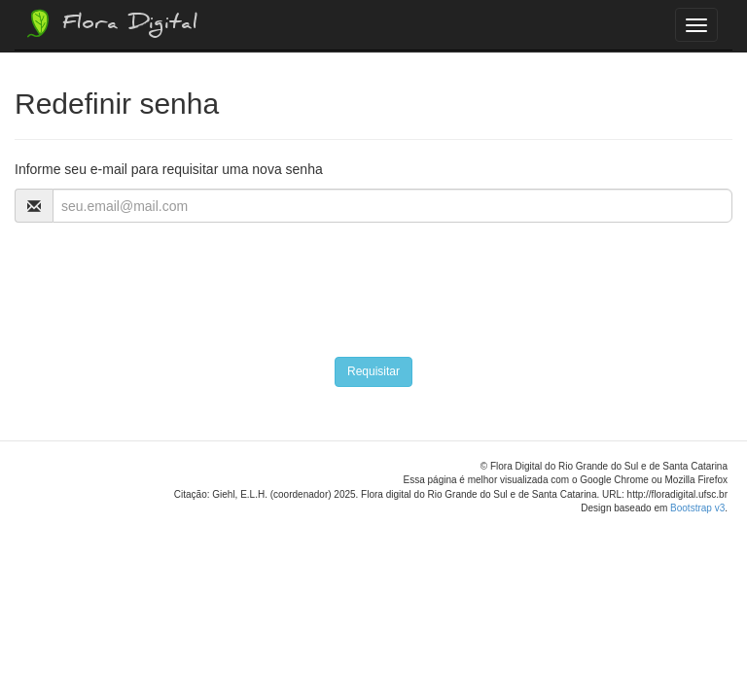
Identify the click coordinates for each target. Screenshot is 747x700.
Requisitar (373, 371)
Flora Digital (110, 23)
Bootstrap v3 (697, 508)
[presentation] (162, 280)
